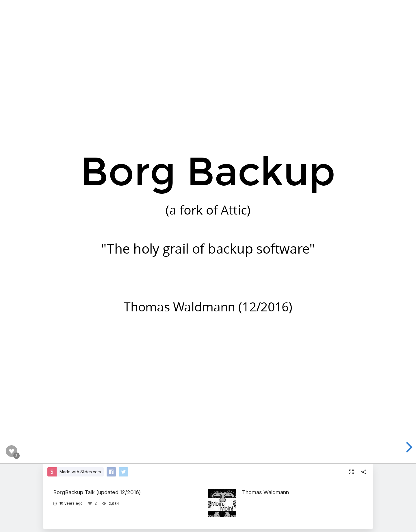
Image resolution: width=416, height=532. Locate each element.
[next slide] (409, 447)
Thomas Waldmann (265, 492)
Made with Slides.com (80, 472)
